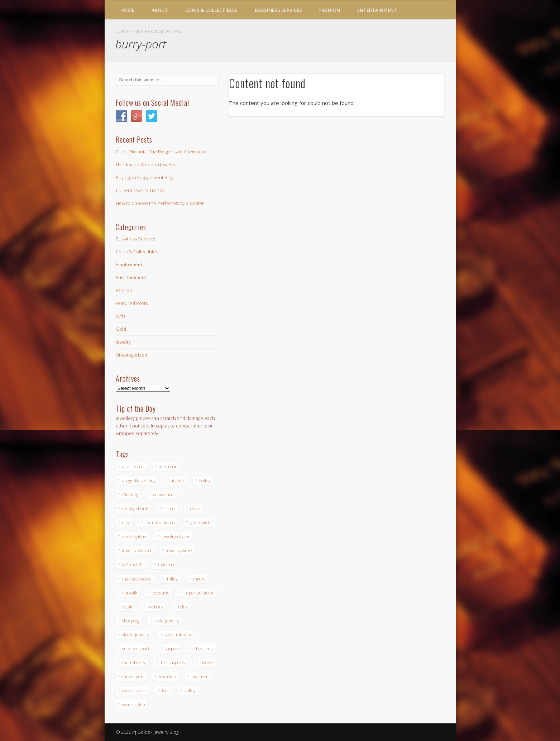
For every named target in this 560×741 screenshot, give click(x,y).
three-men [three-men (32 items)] (133, 677)
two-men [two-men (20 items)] (200, 677)
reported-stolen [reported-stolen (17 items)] (200, 593)
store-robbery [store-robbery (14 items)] (178, 635)
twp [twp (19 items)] (166, 691)
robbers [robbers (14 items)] (155, 607)
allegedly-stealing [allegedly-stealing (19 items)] (139, 481)
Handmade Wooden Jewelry (145, 164)
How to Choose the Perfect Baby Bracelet (160, 203)
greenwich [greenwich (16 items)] (200, 523)
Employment (129, 264)
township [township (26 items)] (167, 677)
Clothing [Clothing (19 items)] (130, 495)
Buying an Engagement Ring (145, 177)
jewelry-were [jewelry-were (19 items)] (179, 551)
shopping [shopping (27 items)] (131, 621)
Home (127, 10)
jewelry (123, 342)
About (160, 10)
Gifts (121, 316)
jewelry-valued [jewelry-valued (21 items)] (137, 551)
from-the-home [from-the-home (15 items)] (160, 523)
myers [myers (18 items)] (199, 579)
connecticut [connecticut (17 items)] (164, 495)
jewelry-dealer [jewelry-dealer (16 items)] (176, 537)
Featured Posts (132, 303)
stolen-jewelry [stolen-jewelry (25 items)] (136, 635)
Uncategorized (131, 355)
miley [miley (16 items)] (172, 579)
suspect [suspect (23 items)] (172, 649)
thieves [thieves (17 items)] (207, 663)
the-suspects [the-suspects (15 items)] (173, 663)
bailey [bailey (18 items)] (205, 481)
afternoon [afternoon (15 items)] (168, 467)
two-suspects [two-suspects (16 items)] (134, 691)
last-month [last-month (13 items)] (132, 565)
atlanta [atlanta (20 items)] (177, 481)
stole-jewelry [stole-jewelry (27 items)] (167, 621)
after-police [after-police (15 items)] (133, 467)
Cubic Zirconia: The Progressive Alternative (161, 152)
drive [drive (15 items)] (195, 509)
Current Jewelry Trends (140, 190)
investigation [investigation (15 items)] (134, 537)
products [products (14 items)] (161, 593)
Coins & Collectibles (211, 10)
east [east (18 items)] (126, 523)
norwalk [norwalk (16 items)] (130, 593)
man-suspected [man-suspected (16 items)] (137, 579)
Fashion (330, 10)
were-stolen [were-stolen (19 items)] (134, 705)
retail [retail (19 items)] (127, 607)
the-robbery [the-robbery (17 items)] (134, 663)
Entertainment (377, 10)
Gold (121, 329)
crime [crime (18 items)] (169, 509)
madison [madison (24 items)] (166, 565)
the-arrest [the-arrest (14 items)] (204, 649)
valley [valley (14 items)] (190, 691)
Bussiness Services (278, 10)
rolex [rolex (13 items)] (183, 607)
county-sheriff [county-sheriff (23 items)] (135, 509)
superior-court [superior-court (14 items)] (136, 649)
